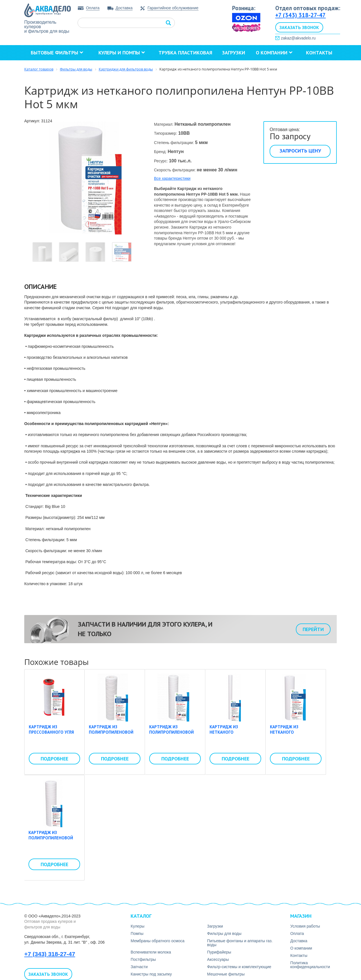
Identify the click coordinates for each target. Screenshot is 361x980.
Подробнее (54, 759)
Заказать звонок (299, 27)
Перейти (313, 629)
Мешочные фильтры (226, 974)
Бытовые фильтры (57, 53)
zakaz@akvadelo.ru (298, 38)
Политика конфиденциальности (310, 965)
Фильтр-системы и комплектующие (239, 967)
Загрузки (234, 53)
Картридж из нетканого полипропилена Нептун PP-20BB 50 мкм (295, 735)
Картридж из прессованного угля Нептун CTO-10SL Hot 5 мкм (53, 735)
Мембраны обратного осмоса (158, 941)
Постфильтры (143, 959)
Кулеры (137, 926)
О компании (274, 53)
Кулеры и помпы (122, 53)
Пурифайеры (219, 952)
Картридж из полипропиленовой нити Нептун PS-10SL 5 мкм (114, 735)
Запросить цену (300, 151)
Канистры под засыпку (151, 974)
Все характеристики (172, 178)
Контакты (319, 53)
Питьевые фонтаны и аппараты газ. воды (240, 943)
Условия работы (305, 926)
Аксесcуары (218, 959)
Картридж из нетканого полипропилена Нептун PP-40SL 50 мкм (235, 735)
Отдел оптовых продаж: (308, 8)
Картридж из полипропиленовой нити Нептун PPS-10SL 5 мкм (173, 735)
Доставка (124, 8)
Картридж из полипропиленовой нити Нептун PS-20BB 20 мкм (52, 841)
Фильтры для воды (224, 933)
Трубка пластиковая (185, 53)
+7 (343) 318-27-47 (301, 15)
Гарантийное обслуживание (173, 8)
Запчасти (139, 967)
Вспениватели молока (151, 952)
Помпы (137, 933)
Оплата (93, 8)
